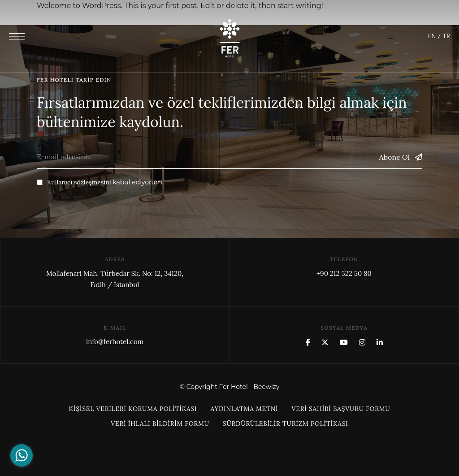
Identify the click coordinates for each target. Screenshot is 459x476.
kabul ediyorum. (100, 182)
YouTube (344, 342)
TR (446, 36)
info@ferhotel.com (115, 342)
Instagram (362, 342)
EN (432, 36)
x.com (325, 342)
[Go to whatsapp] (22, 455)
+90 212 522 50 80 (344, 273)
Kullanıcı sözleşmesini (79, 182)
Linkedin (380, 342)
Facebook (308, 342)
